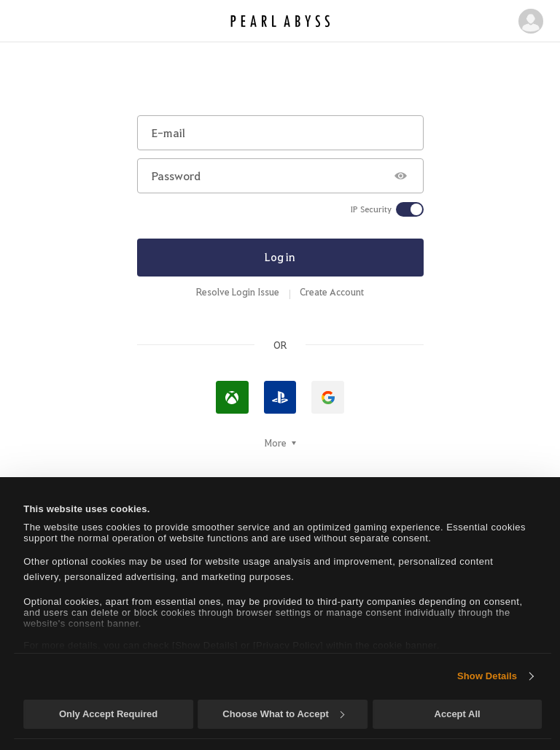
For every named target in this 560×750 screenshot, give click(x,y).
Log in (280, 257)
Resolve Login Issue (238, 292)
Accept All (458, 714)
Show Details (487, 676)
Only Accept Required (108, 714)
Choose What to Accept (283, 714)
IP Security (371, 209)
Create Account (332, 292)
